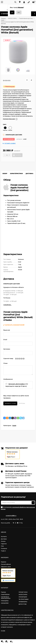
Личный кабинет (6, 564)
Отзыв (5, 363)
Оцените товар (8, 358)
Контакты (4, 537)
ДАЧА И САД (23, 604)
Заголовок (7, 349)
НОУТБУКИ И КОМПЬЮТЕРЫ (6, 598)
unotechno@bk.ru (11, 516)
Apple (14, 426)
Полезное (4, 548)
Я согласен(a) (18, 508)
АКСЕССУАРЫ (23, 595)
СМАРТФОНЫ (5, 595)
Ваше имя (7, 330)
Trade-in (3, 551)
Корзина (4, 562)
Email (5, 340)
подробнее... (7, 305)
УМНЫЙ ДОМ (23, 597)
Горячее (3, 592)
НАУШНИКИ (5, 603)
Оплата (3, 541)
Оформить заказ (6, 567)
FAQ (2, 546)
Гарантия (4, 544)
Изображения (8, 379)
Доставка (4, 539)
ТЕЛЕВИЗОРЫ (23, 602)
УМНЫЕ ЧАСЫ (23, 592)
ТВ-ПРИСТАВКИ (24, 599)
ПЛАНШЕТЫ (5, 601)
